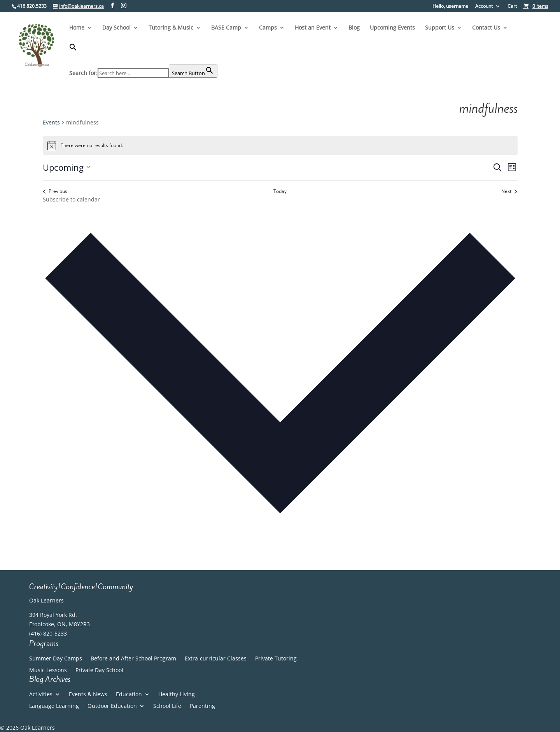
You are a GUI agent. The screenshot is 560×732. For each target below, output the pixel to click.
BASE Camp (226, 28)
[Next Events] (509, 192)
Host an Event (313, 28)
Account (484, 7)
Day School (116, 28)
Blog (354, 28)
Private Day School (99, 671)
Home (77, 28)
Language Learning (54, 706)
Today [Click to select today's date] (280, 191)
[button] (143, 54)
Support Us (440, 28)
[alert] (280, 145)
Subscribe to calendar (71, 199)
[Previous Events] (55, 192)
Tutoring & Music (171, 28)
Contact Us (486, 28)
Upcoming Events (392, 28)
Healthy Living (177, 695)
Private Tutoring (276, 659)
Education (129, 695)
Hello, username (450, 7)
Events (51, 122)
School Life (167, 706)
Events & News (88, 695)
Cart (512, 7)
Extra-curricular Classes (216, 659)
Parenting (202, 706)
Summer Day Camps (56, 659)
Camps (268, 28)
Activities (41, 695)
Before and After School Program (133, 659)
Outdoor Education (112, 706)
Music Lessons (48, 671)
